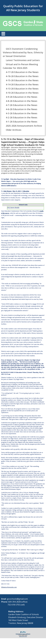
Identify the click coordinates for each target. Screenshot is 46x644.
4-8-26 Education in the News (20, 101)
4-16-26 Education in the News (21, 76)
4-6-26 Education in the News (20, 109)
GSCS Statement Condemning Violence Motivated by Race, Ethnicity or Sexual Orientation (23, 52)
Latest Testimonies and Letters (21, 60)
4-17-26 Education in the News (21, 72)
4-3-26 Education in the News (20, 113)
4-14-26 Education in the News (21, 84)
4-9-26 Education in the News (20, 97)
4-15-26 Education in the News (21, 80)
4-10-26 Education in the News (21, 93)
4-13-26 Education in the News (21, 89)
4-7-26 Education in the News (20, 105)
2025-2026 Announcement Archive (22, 126)
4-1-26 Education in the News (20, 122)
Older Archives (12, 130)
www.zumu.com (23, 636)
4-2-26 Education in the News (20, 117)
